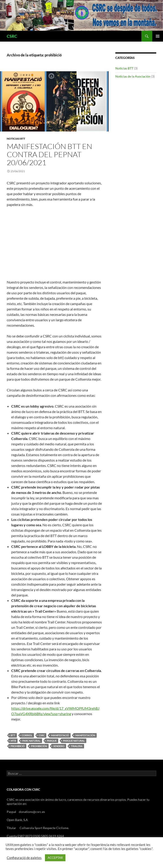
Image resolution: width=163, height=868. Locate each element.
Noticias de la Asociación (133, 76)
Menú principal (158, 36)
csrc (42, 735)
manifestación (85, 735)
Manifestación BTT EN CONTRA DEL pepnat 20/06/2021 (49, 154)
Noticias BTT (16, 139)
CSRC (12, 36)
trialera (77, 746)
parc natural (31, 741)
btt (13, 735)
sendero (59, 746)
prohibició (18, 746)
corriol (27, 735)
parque (52, 741)
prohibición (39, 746)
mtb (13, 741)
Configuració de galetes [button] (24, 858)
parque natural (74, 741)
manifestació (60, 735)
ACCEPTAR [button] (55, 858)
